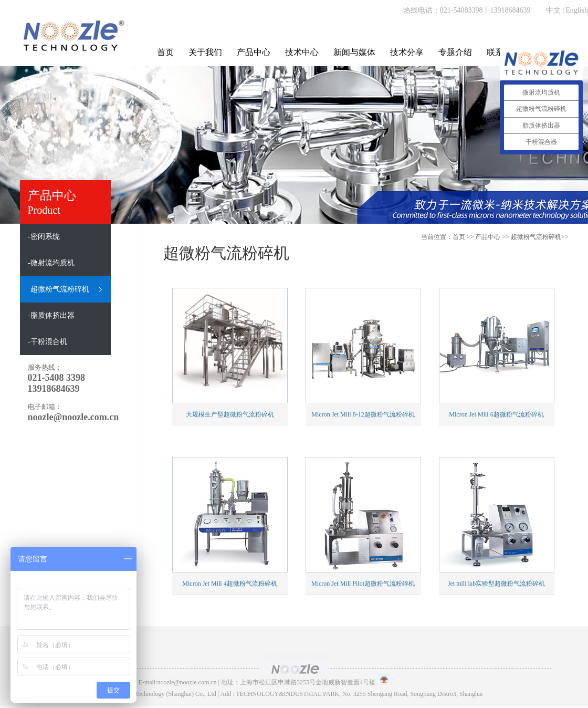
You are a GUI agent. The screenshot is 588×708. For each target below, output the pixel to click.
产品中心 (254, 52)
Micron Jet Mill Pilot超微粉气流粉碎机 (363, 584)
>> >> (522, 237)
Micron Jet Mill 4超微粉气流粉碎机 (229, 584)
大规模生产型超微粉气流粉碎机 (230, 414)
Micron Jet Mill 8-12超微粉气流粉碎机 (363, 414)
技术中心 (302, 52)
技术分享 (407, 52)
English (577, 10)
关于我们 (205, 52)
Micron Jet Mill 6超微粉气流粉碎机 (496, 414)
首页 (165, 52)
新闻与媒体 (354, 52)
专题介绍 (455, 52)
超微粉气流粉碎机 (536, 237)
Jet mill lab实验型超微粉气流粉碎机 (496, 584)
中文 (553, 10)
